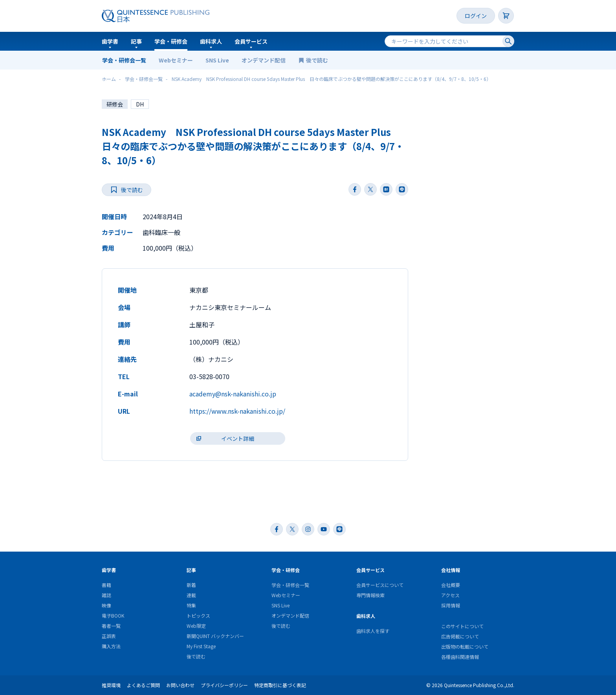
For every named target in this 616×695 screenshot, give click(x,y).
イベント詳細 (238, 438)
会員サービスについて (380, 585)
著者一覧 (111, 626)
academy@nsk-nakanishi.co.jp (233, 394)
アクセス (450, 595)
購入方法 (111, 646)
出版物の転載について (465, 646)
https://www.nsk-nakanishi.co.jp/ (237, 411)
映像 (106, 605)
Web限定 (196, 626)
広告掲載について (460, 636)
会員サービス (251, 41)
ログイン (476, 16)
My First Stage (201, 646)
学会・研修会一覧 (124, 60)
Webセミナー (176, 60)
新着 (191, 585)
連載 (191, 595)
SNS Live (217, 60)
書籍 (106, 585)
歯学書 (110, 41)
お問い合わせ (180, 685)
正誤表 (109, 636)
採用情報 (451, 605)
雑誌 (106, 595)
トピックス (198, 615)
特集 (191, 605)
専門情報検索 (370, 595)
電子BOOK (113, 615)
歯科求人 (211, 41)
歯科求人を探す (373, 631)
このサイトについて (462, 626)
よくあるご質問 (143, 685)
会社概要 (451, 585)
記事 (136, 41)
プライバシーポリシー (224, 685)
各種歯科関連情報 (460, 657)
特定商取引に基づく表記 (280, 685)
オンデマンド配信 (264, 60)
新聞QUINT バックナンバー (215, 636)
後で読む (318, 60)
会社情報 (451, 570)
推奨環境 (111, 685)
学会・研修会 (171, 41)
